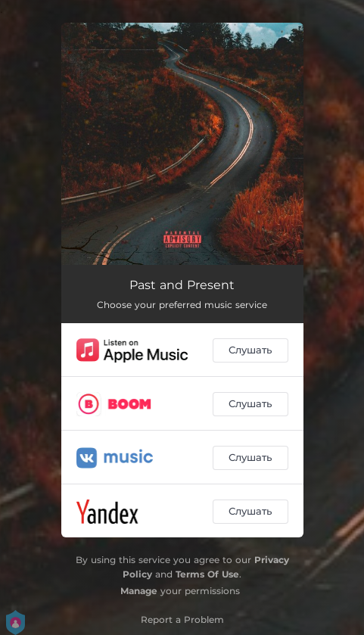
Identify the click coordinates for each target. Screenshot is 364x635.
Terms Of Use (207, 574)
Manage (139, 591)
